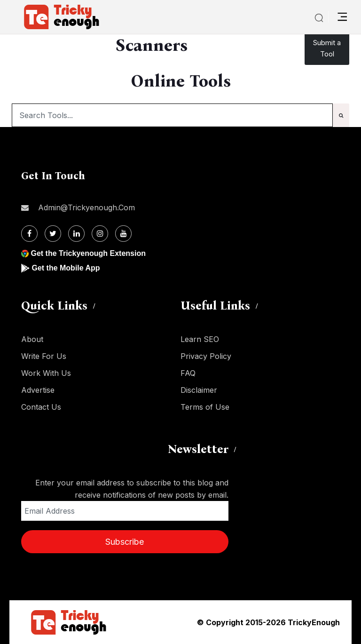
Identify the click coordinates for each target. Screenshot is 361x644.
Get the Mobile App (66, 268)
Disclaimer (199, 390)
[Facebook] (29, 234)
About (32, 339)
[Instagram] (100, 234)
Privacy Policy (206, 356)
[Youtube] (123, 234)
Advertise (38, 390)
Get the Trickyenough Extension (88, 253)
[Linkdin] (76, 234)
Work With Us (46, 373)
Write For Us (44, 356)
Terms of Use (205, 407)
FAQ (188, 373)
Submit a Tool (327, 48)
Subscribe (125, 542)
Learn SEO (200, 339)
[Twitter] (53, 234)
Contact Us (41, 407)
